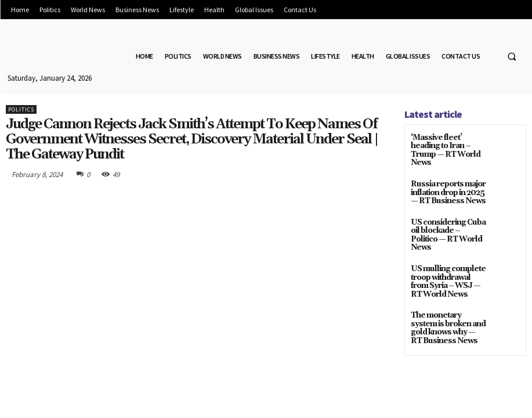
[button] (512, 56)
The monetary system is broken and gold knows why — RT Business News (445, 306)
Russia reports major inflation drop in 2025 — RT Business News (445, 183)
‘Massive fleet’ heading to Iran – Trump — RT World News (446, 145)
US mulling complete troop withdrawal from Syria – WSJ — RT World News (447, 262)
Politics (21, 109)
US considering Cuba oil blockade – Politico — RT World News (448, 220)
